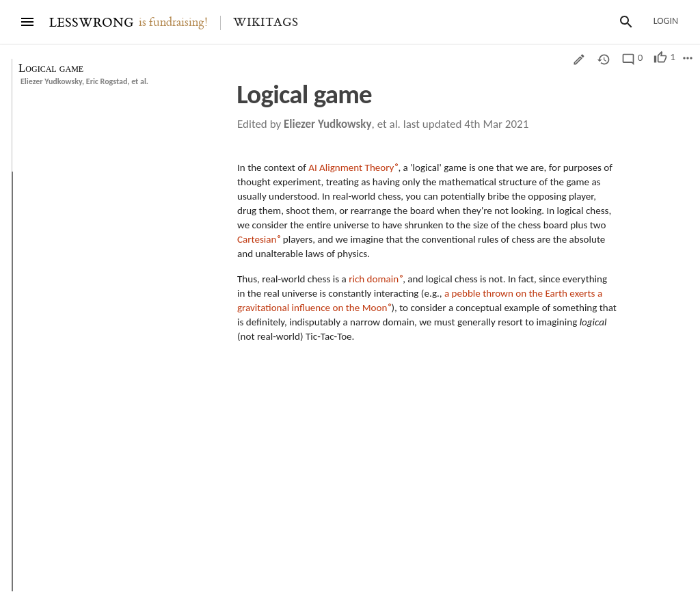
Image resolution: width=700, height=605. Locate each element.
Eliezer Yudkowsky (51, 81)
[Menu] (27, 22)
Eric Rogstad (107, 81)
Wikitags (266, 23)
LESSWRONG (91, 23)
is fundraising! (173, 23)
